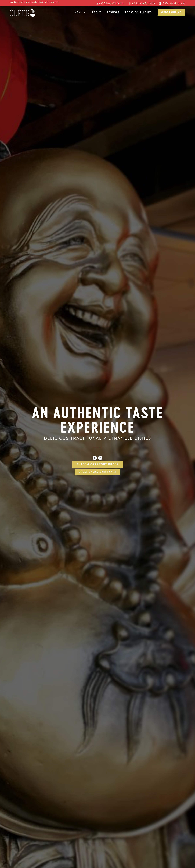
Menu (80, 12)
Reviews (113, 12)
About (96, 12)
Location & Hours (138, 12)
